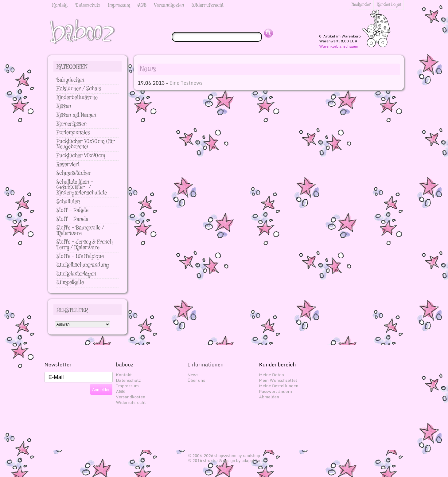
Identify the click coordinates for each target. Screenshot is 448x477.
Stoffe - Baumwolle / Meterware (80, 231)
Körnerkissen (72, 124)
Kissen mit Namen (76, 115)
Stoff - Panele (72, 219)
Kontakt (60, 5)
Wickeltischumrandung (83, 265)
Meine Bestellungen (279, 386)
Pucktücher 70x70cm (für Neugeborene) (86, 144)
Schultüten (68, 202)
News (193, 375)
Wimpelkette (70, 283)
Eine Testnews (186, 83)
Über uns (196, 380)
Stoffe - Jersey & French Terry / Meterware (85, 245)
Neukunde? (361, 5)
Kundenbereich (278, 364)
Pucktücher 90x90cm (81, 156)
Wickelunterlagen (76, 274)
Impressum (119, 5)
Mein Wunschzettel (278, 380)
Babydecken (70, 80)
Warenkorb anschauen (339, 46)
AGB (142, 5)
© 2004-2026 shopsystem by (224, 455)
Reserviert (68, 165)
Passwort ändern (276, 391)
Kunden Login (389, 5)
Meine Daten (272, 375)
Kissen (64, 106)
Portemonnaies (73, 133)
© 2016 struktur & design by (224, 460)
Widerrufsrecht (208, 5)
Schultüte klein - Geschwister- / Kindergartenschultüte (82, 188)
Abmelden (269, 397)
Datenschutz (88, 5)
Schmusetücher (74, 173)
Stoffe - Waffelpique (80, 256)
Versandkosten (169, 5)
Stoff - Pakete (72, 210)
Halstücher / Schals (79, 89)
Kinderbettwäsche (77, 98)
